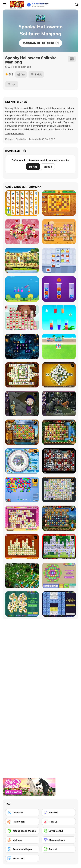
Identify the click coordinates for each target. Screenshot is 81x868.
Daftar (33, 167)
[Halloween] (22, 822)
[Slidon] (59, 203)
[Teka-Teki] (22, 858)
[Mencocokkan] (59, 840)
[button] (15, 133)
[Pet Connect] (59, 489)
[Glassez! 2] (59, 575)
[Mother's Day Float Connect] (22, 318)
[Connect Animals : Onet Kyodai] (22, 203)
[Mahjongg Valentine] (22, 232)
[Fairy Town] (22, 461)
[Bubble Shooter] (22, 489)
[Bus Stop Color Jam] (59, 346)
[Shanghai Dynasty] (22, 375)
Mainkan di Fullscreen (41, 43)
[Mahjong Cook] (59, 547)
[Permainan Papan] (22, 849)
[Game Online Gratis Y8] (17, 5)
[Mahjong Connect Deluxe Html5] (59, 232)
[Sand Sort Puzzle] (22, 289)
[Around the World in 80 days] (22, 432)
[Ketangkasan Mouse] (22, 831)
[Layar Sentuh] (59, 831)
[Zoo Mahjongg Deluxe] (22, 260)
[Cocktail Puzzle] (59, 318)
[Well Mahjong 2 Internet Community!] (22, 604)
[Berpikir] (59, 812)
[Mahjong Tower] (59, 375)
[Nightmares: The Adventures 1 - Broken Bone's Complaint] (22, 404)
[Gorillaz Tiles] (59, 461)
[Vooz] (22, 575)
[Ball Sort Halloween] (59, 289)
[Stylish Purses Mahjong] (59, 260)
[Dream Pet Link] (22, 518)
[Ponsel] (59, 849)
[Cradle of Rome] (59, 518)
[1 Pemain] (22, 812)
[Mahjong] (22, 840)
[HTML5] (59, 822)
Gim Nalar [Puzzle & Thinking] (21, 139)
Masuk (48, 167)
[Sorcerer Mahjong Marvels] (22, 346)
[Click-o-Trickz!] (59, 604)
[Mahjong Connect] (22, 547)
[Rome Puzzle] (59, 432)
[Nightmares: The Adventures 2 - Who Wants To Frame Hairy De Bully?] (59, 404)
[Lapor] (12, 84)
